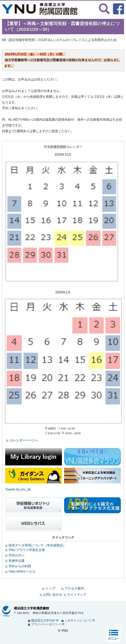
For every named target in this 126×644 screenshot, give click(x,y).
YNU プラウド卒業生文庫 (27, 550)
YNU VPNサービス (22, 572)
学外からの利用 (20, 566)
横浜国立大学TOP (45, 620)
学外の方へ (17, 555)
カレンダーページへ (24, 440)
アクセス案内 (74, 588)
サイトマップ (77, 595)
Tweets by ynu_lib (18, 489)
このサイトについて (80, 620)
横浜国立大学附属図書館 (32, 608)
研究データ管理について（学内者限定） (37, 545)
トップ (50, 588)
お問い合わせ (53, 595)
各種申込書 (17, 561)
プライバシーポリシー (48, 624)
